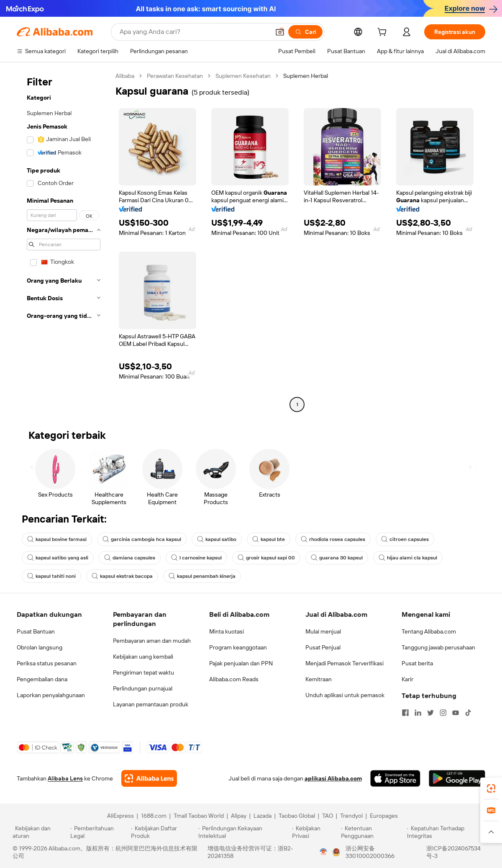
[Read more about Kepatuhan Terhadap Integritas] (448, 832)
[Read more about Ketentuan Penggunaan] (373, 832)
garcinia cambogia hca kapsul (142, 539)
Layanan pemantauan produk (151, 704)
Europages (384, 816)
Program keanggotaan (238, 647)
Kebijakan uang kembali (143, 657)
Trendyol (351, 816)
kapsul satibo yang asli (58, 558)
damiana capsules (130, 558)
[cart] (384, 33)
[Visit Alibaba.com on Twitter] (430, 713)
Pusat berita (417, 663)
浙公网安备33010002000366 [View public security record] (370, 852)
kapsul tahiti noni (51, 576)
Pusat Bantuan (36, 631)
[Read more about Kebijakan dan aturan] (40, 832)
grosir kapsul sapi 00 (266, 558)
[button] (280, 32)
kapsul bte (269, 539)
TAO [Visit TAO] (328, 816)
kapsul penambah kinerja (202, 576)
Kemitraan (319, 679)
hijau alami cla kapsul (408, 558)
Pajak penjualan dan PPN (241, 663)
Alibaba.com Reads (234, 679)
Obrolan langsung (40, 647)
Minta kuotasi (227, 631)
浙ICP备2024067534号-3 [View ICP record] (453, 852)
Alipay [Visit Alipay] (239, 816)
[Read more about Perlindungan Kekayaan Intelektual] (244, 832)
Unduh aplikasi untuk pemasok (345, 695)
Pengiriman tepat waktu (143, 672)
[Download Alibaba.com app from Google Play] (457, 778)
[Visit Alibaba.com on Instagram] (443, 713)
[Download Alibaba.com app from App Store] (395, 778)
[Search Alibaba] (194, 32)
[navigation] (64, 241)
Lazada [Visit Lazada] (263, 816)
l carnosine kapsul (196, 558)
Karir (407, 679)
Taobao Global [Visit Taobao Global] (297, 816)
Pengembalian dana (42, 679)
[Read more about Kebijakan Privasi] (315, 832)
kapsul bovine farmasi (57, 539)
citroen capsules (405, 539)
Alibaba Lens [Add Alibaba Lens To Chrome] (65, 778)
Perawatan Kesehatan (175, 76)
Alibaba (125, 76)
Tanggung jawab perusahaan (438, 647)
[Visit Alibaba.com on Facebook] (405, 713)
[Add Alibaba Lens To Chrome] (149, 778)
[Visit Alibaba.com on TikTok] (468, 713)
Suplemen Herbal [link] (306, 76)
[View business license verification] (323, 852)
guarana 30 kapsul (337, 558)
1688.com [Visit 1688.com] (154, 816)
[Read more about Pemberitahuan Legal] (99, 832)
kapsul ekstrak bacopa (122, 576)
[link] (491, 788)
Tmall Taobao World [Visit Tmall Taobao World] (199, 816)
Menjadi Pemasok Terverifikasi (344, 663)
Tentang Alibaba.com (429, 631)
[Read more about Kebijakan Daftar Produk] (163, 832)
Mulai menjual (323, 631)
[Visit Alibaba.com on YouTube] (456, 713)
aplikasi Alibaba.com (333, 778)
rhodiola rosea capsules (333, 539)
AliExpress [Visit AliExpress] (120, 816)
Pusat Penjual (323, 647)
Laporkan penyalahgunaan (51, 695)
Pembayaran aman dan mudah (152, 641)
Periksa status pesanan (47, 663)
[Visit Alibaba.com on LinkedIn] (418, 713)
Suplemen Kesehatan (243, 76)
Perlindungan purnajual (143, 688)
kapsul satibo (217, 539)
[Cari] (305, 32)
